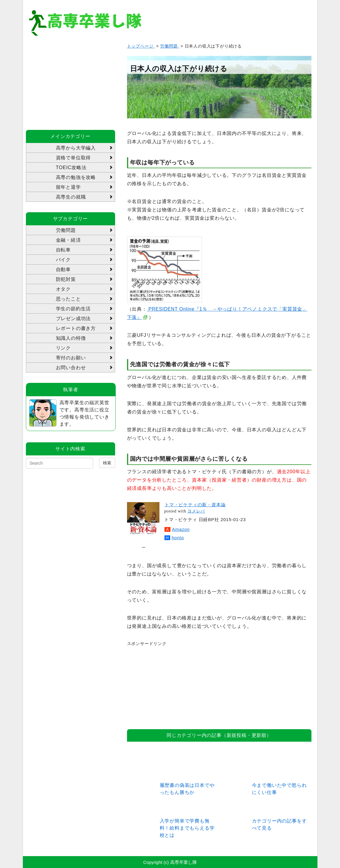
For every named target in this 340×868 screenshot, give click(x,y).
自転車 (63, 250)
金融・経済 (68, 240)
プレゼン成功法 (73, 319)
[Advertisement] (172, 685)
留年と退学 (68, 187)
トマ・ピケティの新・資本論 (195, 505)
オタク (63, 289)
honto (178, 538)
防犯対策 (66, 279)
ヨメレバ (196, 511)
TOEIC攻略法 (71, 168)
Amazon (181, 529)
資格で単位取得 (73, 158)
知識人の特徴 (71, 338)
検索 (107, 463)
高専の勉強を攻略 (76, 177)
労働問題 (170, 46)
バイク (63, 260)
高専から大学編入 (76, 148)
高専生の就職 (71, 197)
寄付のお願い (71, 358)
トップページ (141, 46)
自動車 (63, 269)
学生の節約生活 (73, 309)
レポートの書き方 (76, 328)
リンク (63, 348)
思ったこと (68, 299)
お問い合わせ (71, 368)
